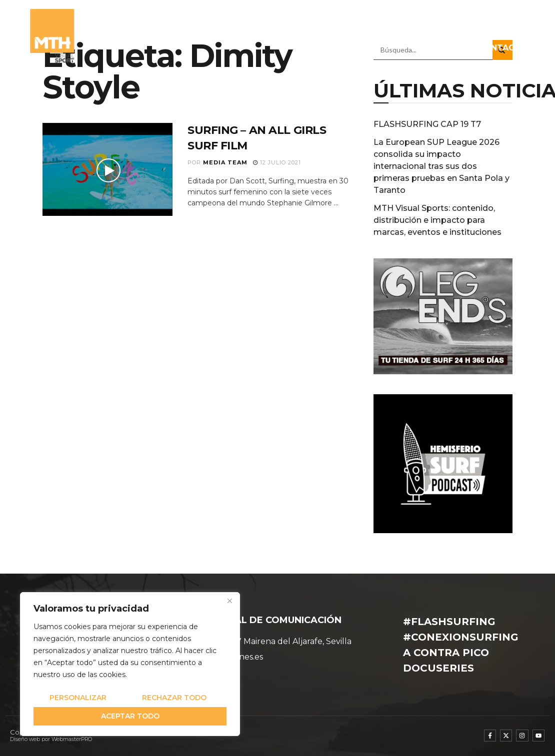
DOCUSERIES (500, 25)
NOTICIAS (274, 25)
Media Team (225, 162)
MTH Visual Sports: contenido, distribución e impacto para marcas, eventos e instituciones (437, 220)
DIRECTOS (436, 48)
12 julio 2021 (277, 162)
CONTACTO (503, 48)
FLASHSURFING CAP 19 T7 (427, 124)
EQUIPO (217, 25)
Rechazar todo (174, 698)
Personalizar (78, 698)
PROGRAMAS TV (355, 25)
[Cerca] (229, 601)
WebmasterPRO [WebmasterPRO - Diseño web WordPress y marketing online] (72, 739)
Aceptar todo (130, 716)
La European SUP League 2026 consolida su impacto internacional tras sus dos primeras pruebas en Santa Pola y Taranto (441, 166)
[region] (130, 664)
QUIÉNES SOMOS (144, 25)
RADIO (434, 25)
